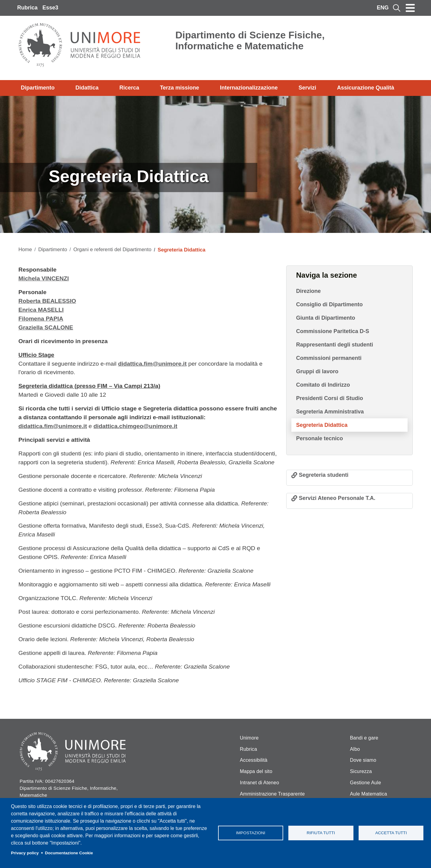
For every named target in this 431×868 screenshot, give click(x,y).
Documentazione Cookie (69, 853)
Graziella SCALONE (46, 327)
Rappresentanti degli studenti (335, 345)
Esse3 (50, 8)
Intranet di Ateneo (260, 783)
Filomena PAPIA (41, 319)
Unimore (249, 738)
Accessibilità (254, 760)
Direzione (309, 291)
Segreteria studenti (324, 475)
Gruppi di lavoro (317, 371)
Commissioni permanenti (329, 358)
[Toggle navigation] (410, 8)
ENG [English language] (383, 8)
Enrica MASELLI (41, 310)
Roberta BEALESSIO (47, 301)
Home (25, 250)
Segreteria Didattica (322, 425)
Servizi (307, 88)
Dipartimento (38, 88)
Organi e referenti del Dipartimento (112, 250)
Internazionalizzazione (249, 88)
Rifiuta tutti (321, 833)
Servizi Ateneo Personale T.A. (337, 498)
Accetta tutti (391, 833)
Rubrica (28, 8)
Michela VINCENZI (44, 278)
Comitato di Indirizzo (323, 385)
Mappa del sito (256, 771)
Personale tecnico (320, 438)
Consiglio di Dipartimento (330, 304)
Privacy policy (25, 853)
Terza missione (180, 88)
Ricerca (129, 88)
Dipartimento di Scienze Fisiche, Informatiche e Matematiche (250, 40)
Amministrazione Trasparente (273, 794)
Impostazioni (251, 833)
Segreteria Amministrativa (330, 412)
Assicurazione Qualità (366, 88)
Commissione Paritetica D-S (333, 331)
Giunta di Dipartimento (326, 318)
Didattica (87, 88)
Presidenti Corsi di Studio (330, 398)
